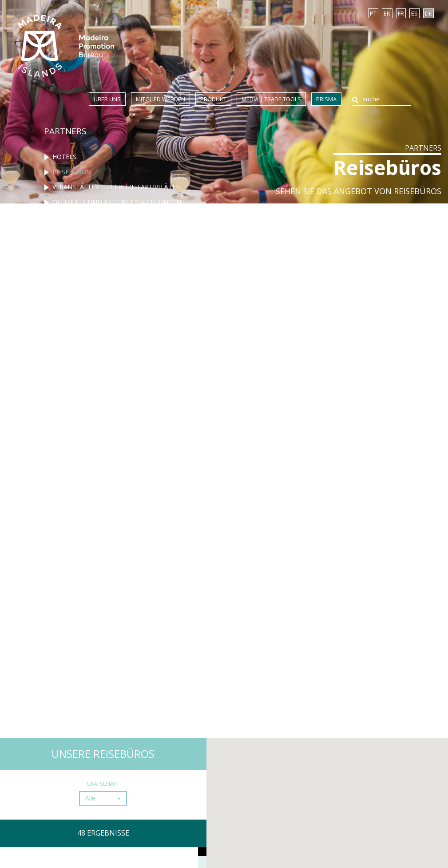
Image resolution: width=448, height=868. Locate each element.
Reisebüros (71, 172)
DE (428, 13)
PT (373, 13)
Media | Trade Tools (271, 99)
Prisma (326, 99)
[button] (103, 799)
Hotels (64, 157)
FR (401, 13)
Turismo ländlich (83, 232)
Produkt (213, 99)
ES (414, 13)
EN (387, 13)
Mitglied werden (161, 99)
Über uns (107, 99)
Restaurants (74, 217)
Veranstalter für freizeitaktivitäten (117, 187)
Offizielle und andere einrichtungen (117, 202)
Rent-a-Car (71, 247)
